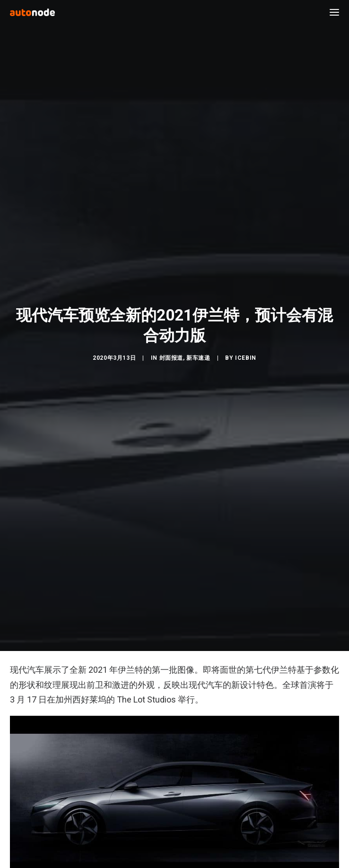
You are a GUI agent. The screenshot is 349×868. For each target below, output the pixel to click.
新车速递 (198, 358)
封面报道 (171, 358)
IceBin (246, 358)
